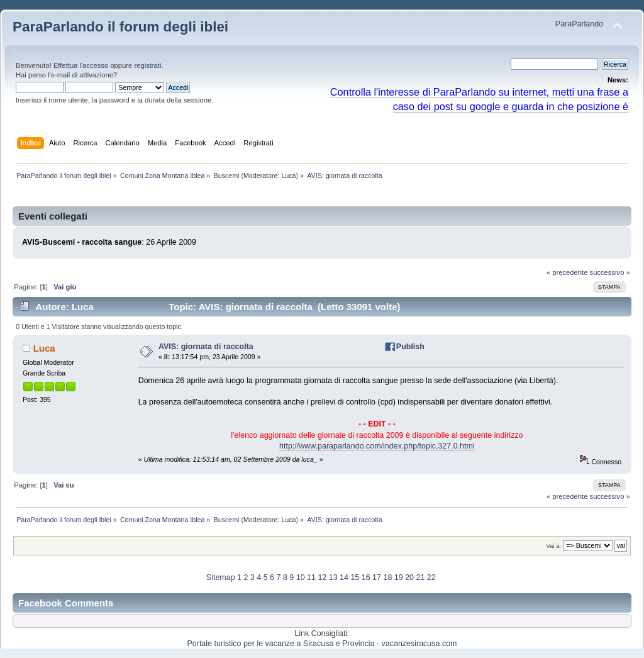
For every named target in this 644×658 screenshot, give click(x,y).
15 (355, 577)
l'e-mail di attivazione (80, 75)
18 (387, 577)
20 (409, 577)
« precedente (567, 272)
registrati (147, 65)
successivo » (610, 272)
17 (377, 577)
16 (366, 577)
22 (431, 577)
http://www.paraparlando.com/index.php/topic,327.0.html (377, 446)
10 (301, 577)
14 (344, 577)
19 (399, 577)
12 (322, 577)
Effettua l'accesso (81, 65)
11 (311, 577)
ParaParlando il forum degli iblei (120, 27)
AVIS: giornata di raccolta (206, 347)
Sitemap (221, 577)
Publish (410, 347)
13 (333, 577)
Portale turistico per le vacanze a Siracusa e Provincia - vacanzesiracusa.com (322, 644)
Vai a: (553, 546)
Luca (288, 176)
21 (420, 577)
